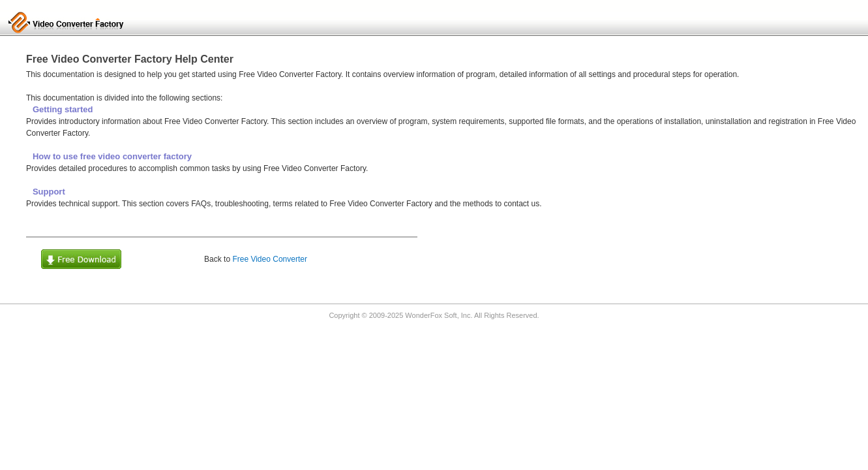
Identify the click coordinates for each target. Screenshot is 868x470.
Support (49, 192)
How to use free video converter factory (112, 156)
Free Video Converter (270, 259)
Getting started (63, 109)
